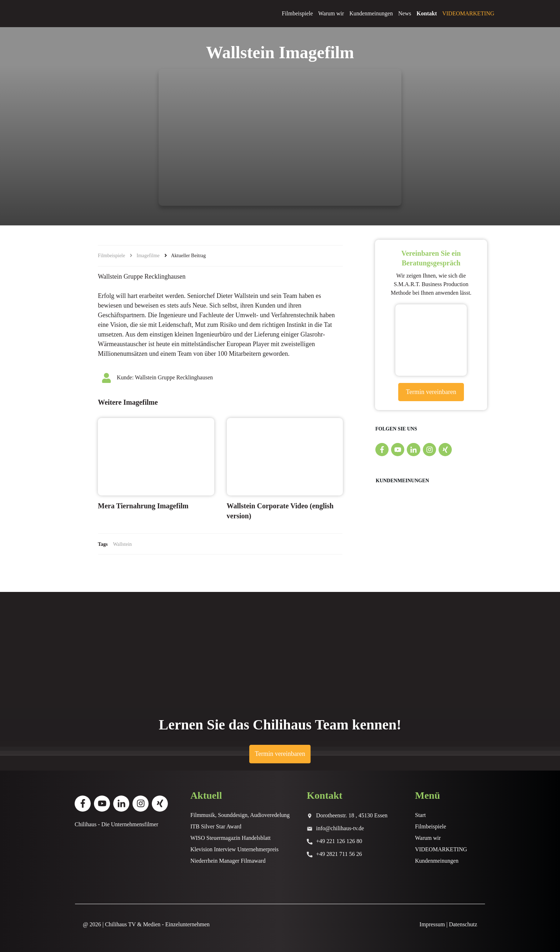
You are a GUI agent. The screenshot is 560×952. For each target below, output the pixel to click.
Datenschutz (463, 924)
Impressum (432, 924)
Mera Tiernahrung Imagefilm (143, 506)
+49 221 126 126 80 (339, 841)
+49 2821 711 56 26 (339, 854)
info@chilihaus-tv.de (340, 828)
